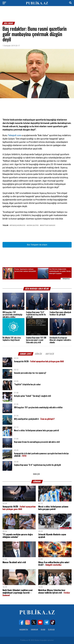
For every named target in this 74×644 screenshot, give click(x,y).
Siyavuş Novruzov (18, 225)
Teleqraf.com (14, 135)
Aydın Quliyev (33, 225)
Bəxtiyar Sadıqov (48, 225)
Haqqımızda (24, 630)
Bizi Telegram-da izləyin (37, 245)
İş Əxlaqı (51, 630)
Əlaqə (43, 630)
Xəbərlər (34, 630)
